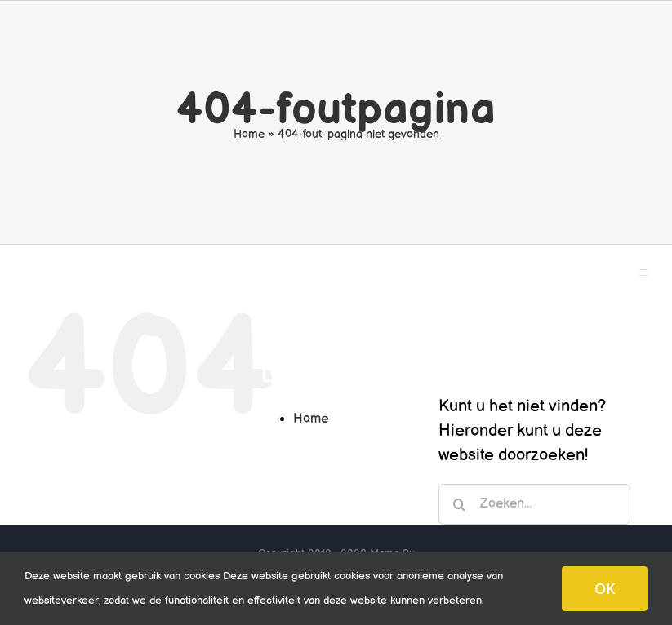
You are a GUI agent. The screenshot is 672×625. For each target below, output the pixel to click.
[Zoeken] (459, 504)
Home (249, 134)
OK (605, 588)
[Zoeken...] (534, 504)
